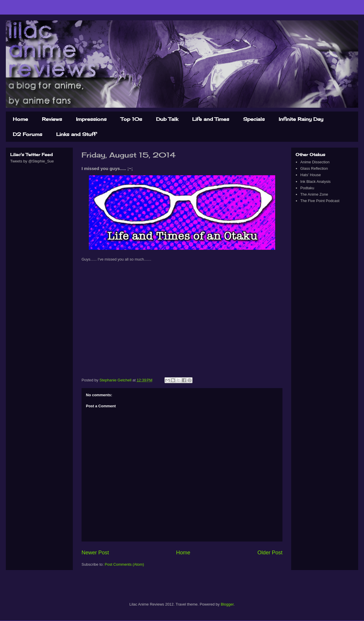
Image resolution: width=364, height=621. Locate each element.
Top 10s (131, 119)
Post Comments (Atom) (124, 564)
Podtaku (307, 188)
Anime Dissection (315, 162)
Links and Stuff (76, 134)
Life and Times (211, 119)
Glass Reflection (314, 168)
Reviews (52, 119)
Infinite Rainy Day (301, 119)
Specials (254, 119)
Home (20, 119)
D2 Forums (28, 134)
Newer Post (95, 553)
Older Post (270, 553)
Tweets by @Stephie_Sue (32, 161)
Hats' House (310, 175)
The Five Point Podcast (320, 201)
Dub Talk (167, 119)
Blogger (227, 604)
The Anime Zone (314, 194)
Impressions (91, 119)
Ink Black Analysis (315, 182)
